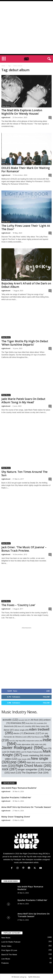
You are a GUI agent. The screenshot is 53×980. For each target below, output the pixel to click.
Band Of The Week (9, 955)
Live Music (6, 959)
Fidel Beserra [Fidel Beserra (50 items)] (38, 737)
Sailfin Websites (34, 977)
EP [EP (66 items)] (45, 733)
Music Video (6, 946)
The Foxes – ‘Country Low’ (18, 605)
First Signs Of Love (9, 950)
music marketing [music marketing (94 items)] (33, 755)
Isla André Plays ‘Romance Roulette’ (19, 788)
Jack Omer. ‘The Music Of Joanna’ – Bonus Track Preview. (24, 549)
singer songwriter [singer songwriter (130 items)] (31, 769)
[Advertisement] (26, 28)
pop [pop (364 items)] (18, 762)
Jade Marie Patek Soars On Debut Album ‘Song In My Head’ (23, 401)
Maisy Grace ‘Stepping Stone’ (16, 817)
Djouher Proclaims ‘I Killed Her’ (16, 797)
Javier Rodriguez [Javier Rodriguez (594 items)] (23, 748)
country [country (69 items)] (30, 726)
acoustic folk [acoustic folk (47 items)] (24, 720)
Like (48, 691)
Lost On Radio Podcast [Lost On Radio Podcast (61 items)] (31, 752)
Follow (46, 697)
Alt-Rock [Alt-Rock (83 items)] (37, 720)
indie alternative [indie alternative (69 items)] (26, 744)
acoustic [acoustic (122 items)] (10, 720)
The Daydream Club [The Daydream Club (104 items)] (35, 773)
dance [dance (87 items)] (9, 730)
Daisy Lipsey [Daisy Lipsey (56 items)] (42, 726)
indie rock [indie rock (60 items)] (41, 745)
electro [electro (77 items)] (19, 733)
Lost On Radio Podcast (11, 942)
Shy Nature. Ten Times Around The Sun (24, 474)
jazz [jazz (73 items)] (48, 748)
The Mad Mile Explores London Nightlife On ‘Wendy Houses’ (22, 112)
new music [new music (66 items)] (24, 759)
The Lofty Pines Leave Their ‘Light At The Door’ (26, 227)
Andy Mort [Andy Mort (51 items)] (31, 723)
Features (5, 963)
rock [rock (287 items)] (10, 769)
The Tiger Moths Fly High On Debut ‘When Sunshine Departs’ (25, 343)
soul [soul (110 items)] (16, 773)
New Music (6, 106)
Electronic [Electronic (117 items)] (33, 733)
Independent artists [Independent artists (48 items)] (34, 741)
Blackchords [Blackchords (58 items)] (11, 726)
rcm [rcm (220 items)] (8, 766)
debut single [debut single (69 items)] (22, 730)
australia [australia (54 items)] (42, 723)
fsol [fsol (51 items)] (12, 741)
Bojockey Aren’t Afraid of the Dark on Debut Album (26, 285)
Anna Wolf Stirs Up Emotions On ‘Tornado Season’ (26, 807)
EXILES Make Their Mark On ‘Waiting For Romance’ (26, 170)
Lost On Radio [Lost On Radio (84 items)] (11, 752)
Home (3, 66)
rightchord (6, 117)
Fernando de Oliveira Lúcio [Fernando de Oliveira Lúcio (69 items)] (17, 737)
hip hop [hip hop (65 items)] (21, 741)
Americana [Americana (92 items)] (18, 723)
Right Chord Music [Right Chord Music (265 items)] (33, 766)
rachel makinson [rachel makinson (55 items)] (43, 763)
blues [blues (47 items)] (21, 726)
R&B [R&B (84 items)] (31, 762)
